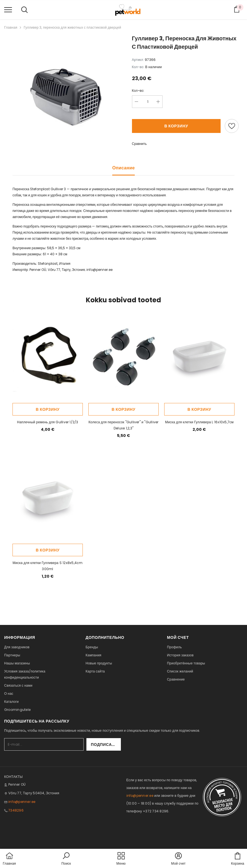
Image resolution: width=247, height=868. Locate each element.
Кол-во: (138, 91)
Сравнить (139, 144)
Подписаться (106, 745)
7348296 (16, 810)
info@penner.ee (99, 270)
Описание (123, 168)
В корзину (176, 126)
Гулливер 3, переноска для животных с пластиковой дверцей (72, 27)
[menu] (8, 9)
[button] (66, 859)
